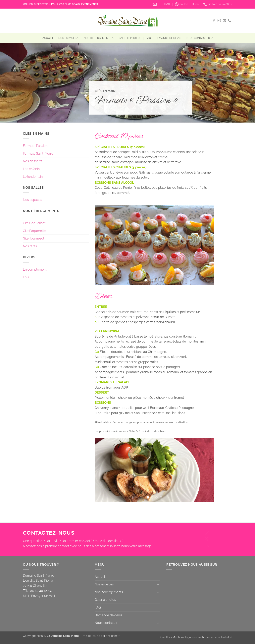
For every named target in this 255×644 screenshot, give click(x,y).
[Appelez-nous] (229, 21)
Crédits (165, 637)
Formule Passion (35, 146)
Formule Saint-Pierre (38, 154)
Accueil (48, 38)
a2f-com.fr (113, 636)
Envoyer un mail (43, 596)
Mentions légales (184, 637)
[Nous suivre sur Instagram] (219, 21)
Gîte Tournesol (33, 238)
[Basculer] (158, 584)
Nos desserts (33, 161)
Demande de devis (168, 38)
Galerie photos (130, 38)
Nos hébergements (99, 38)
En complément (35, 269)
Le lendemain (33, 177)
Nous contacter (199, 38)
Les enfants (31, 169)
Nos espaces (69, 38)
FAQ (149, 38)
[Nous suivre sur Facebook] (214, 21)
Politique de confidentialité (215, 637)
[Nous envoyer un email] (224, 21)
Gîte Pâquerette (34, 231)
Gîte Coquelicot (34, 223)
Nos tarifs (30, 246)
